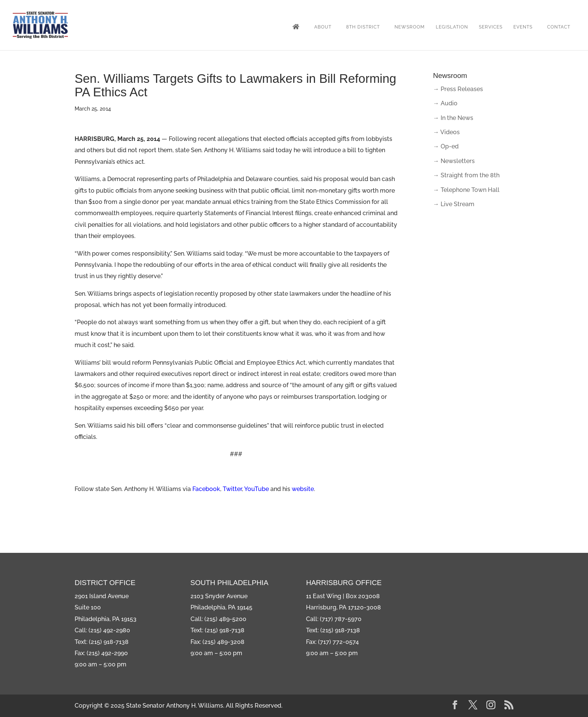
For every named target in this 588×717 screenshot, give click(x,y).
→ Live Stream (454, 204)
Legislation (452, 27)
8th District (363, 27)
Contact (559, 27)
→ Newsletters (454, 161)
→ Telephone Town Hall (466, 190)
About (323, 27)
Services (491, 27)
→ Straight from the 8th (466, 175)
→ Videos (446, 132)
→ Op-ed (446, 146)
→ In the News (453, 118)
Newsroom (410, 27)
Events (523, 27)
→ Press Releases (458, 89)
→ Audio (445, 103)
